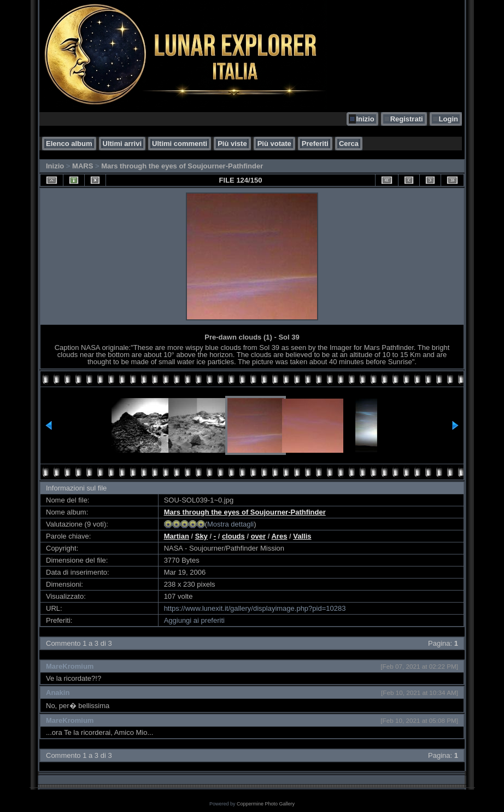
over (258, 536)
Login (449, 119)
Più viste (232, 144)
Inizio (365, 119)
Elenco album (69, 144)
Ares (279, 536)
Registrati (407, 119)
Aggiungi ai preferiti (194, 620)
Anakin (58, 693)
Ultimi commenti (180, 144)
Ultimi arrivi (122, 144)
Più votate (274, 144)
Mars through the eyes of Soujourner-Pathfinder (182, 166)
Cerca (349, 144)
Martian (177, 536)
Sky (201, 536)
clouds (233, 536)
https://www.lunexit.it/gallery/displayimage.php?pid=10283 (255, 608)
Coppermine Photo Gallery (266, 804)
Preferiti (315, 144)
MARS (83, 166)
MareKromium (70, 666)
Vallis (302, 536)
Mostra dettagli (230, 524)
